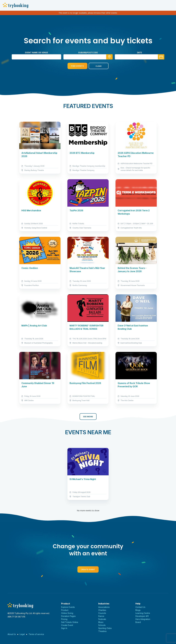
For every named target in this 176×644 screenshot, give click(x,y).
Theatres (102, 631)
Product (65, 610)
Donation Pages (68, 616)
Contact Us (140, 607)
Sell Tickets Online (70, 622)
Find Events (77, 66)
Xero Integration (143, 619)
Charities (102, 610)
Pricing (64, 619)
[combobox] (88, 57)
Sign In (64, 628)
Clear (99, 66)
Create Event (88, 569)
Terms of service (36, 634)
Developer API (142, 616)
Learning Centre (143, 613)
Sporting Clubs (105, 628)
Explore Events (68, 607)
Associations (104, 607)
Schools (102, 625)
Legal (22, 634)
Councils (102, 613)
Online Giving (67, 613)
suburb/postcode (88, 53)
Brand (138, 622)
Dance (101, 616)
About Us (12, 634)
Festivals (102, 619)
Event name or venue (37, 53)
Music (101, 622)
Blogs (138, 610)
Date (139, 53)
